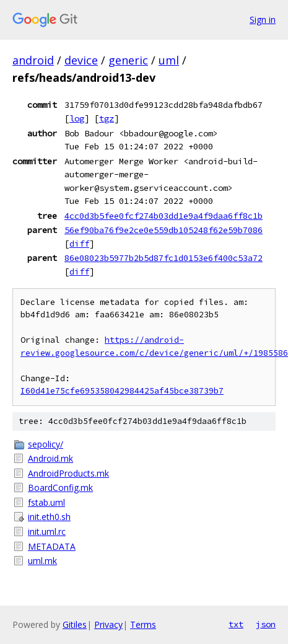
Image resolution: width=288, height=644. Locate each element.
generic (128, 60)
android (33, 60)
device (81, 60)
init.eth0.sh (49, 517)
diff (79, 244)
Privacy (108, 624)
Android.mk (50, 458)
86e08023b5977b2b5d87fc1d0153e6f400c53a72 (164, 258)
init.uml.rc (47, 532)
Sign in (263, 20)
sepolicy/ (46, 444)
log (77, 118)
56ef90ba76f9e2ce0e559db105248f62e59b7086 (164, 230)
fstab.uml (46, 502)
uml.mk (42, 561)
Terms (143, 624)
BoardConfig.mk (60, 487)
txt (236, 624)
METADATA (52, 546)
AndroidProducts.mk (68, 473)
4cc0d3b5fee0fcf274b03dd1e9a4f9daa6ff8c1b (164, 216)
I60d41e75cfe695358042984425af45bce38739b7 (122, 391)
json (266, 624)
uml (169, 60)
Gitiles (75, 624)
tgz (107, 118)
